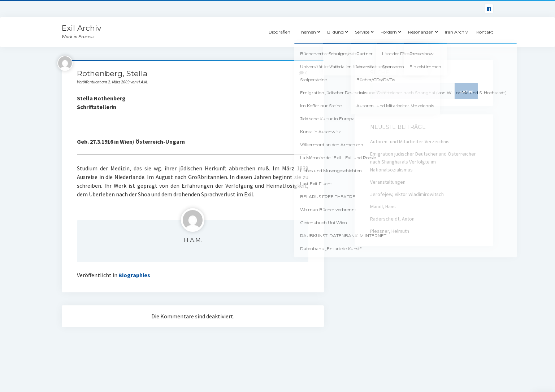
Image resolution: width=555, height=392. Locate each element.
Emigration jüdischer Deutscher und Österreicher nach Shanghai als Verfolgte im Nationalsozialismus (423, 162)
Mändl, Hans (383, 206)
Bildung (335, 32)
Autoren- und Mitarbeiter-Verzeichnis (410, 141)
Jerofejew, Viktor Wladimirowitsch (407, 194)
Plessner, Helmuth (390, 231)
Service (362, 32)
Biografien (279, 32)
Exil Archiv (81, 28)
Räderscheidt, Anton (392, 219)
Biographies (134, 275)
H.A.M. (193, 240)
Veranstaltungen (388, 182)
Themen (307, 32)
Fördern (389, 32)
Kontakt (485, 32)
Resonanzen (421, 32)
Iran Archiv (456, 32)
